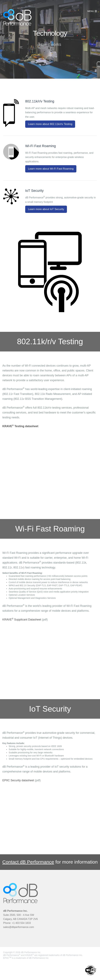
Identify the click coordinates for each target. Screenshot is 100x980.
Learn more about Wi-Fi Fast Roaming (51, 169)
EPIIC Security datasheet (18, 780)
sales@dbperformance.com (19, 927)
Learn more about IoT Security (46, 209)
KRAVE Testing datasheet (20, 426)
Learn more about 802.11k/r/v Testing (50, 124)
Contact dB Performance (28, 862)
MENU (91, 11)
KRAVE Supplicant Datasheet (22, 620)
